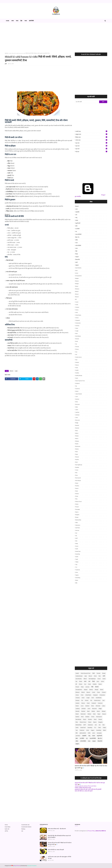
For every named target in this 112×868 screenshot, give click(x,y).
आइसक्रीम (77, 212)
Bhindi (11, 371)
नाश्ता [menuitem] (17, 21)
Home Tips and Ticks (80, 381)
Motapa (77, 441)
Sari (76, 533)
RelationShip (78, 520)
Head (77, 368)
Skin (76, 541)
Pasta (77, 491)
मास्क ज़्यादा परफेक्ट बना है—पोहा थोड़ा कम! (57, 829)
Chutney (77, 326)
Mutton (77, 449)
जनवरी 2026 (91, 131)
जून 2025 (91, 143)
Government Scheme (26, 827)
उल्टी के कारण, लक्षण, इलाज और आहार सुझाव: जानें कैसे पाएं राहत (59, 857)
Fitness (77, 349)
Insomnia (78, 389)
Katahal (77, 399)
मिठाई (77, 254)
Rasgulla (77, 515)
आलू (76, 218)
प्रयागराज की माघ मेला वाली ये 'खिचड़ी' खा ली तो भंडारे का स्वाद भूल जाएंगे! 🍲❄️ (91, 767)
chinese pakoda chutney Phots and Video (86, 786)
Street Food (78, 551)
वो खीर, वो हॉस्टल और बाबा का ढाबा (83, 788)
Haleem (77, 362)
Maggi (77, 423)
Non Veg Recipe (79, 465)
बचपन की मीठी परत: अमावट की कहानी (84, 791)
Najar (77, 454)
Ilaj (76, 386)
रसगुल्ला (77, 257)
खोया (76, 226)
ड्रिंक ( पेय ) (77, 237)
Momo (77, 438)
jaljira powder (79, 394)
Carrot (77, 302)
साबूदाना (77, 265)
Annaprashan (79, 276)
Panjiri (77, 483)
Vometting (78, 578)
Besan (77, 286)
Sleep (77, 543)
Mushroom (78, 446)
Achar (77, 273)
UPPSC (6, 831)
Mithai (77, 433)
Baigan (77, 278)
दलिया (77, 240)
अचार (77, 209)
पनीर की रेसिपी (78, 246)
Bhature (77, 289)
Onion (77, 470)
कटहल (77, 220)
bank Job (7, 829)
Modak (77, 436)
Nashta (77, 459)
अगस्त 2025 (91, 140)
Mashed (77, 428)
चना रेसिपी (77, 229)
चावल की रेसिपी (78, 234)
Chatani (77, 307)
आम (76, 215)
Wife (76, 583)
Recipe (77, 517)
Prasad (77, 507)
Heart (77, 378)
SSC (22, 831)
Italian (77, 391)
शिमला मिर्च (78, 260)
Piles (76, 499)
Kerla (77, 402)
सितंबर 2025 (91, 137)
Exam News (8, 827)
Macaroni (78, 420)
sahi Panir (78, 528)
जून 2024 (91, 146)
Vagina (77, 575)
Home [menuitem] (8, 21)
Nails (77, 452)
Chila (77, 312)
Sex (76, 536)
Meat (77, 431)
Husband (77, 383)
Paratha (77, 486)
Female (77, 347)
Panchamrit (78, 478)
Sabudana (78, 525)
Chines (77, 318)
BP (76, 299)
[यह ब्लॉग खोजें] (87, 102)
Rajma (77, 512)
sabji (10, 53)
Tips (76, 564)
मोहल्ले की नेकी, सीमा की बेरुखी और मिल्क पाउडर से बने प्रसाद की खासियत (59, 836)
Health (77, 370)
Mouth (77, 444)
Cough (77, 331)
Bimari (77, 294)
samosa (77, 530)
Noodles (77, 467)
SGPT (77, 538)
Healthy (77, 373)
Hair (76, 360)
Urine (77, 572)
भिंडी (76, 251)
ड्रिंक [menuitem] (21, 21)
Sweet (77, 557)
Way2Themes (17, 866)
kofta (77, 407)
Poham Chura (79, 501)
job (6, 64)
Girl (76, 354)
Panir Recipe (78, 480)
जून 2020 (91, 149)
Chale (77, 305)
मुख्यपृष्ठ (6, 53)
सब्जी (76, 262)
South (77, 549)
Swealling (78, 554)
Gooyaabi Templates (32, 866)
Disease (77, 339)
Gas (76, 352)
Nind (77, 462)
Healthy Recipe (79, 375)
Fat (76, 344)
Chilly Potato (78, 315)
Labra (77, 410)
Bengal (77, 284)
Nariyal (77, 457)
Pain (76, 473)
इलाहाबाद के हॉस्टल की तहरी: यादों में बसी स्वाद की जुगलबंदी (88, 789)
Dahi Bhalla (78, 336)
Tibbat (77, 562)
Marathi (77, 425)
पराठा (77, 248)
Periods (77, 494)
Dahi (77, 333)
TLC (76, 567)
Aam (77, 270)
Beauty (77, 281)
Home (6, 825)
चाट (76, 232)
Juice (77, 396)
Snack (77, 546)
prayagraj (78, 509)
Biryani (77, 297)
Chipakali (78, 320)
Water (77, 580)
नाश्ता (77, 243)
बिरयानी (77, 206)
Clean (77, 328)
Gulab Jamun (79, 357)
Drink (77, 341)
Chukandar (78, 323)
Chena (77, 310)
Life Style (77, 415)
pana (77, 475)
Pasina (77, 488)
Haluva (77, 365)
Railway (23, 829)
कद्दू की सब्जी (78, 223)
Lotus (77, 417)
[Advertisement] (56, 38)
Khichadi (77, 404)
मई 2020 (91, 152)
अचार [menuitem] (13, 21)
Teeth (77, 559)
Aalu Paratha (78, 268)
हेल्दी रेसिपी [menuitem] (31, 21)
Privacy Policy (91, 831)
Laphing (77, 412)
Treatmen (78, 570)
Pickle (77, 496)
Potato (77, 504)
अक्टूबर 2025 (91, 134)
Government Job (25, 825)
